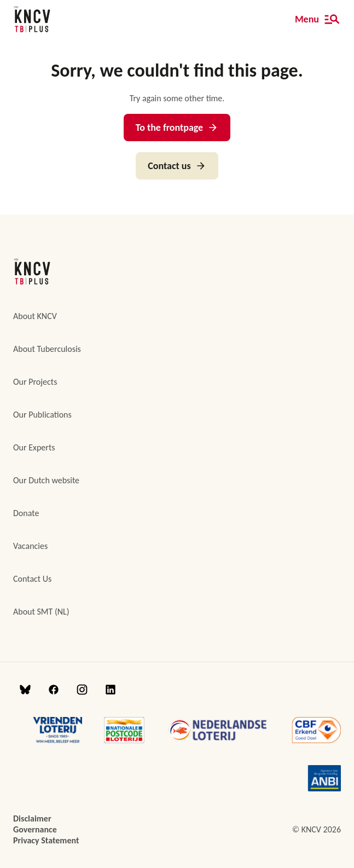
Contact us (177, 166)
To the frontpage (177, 128)
